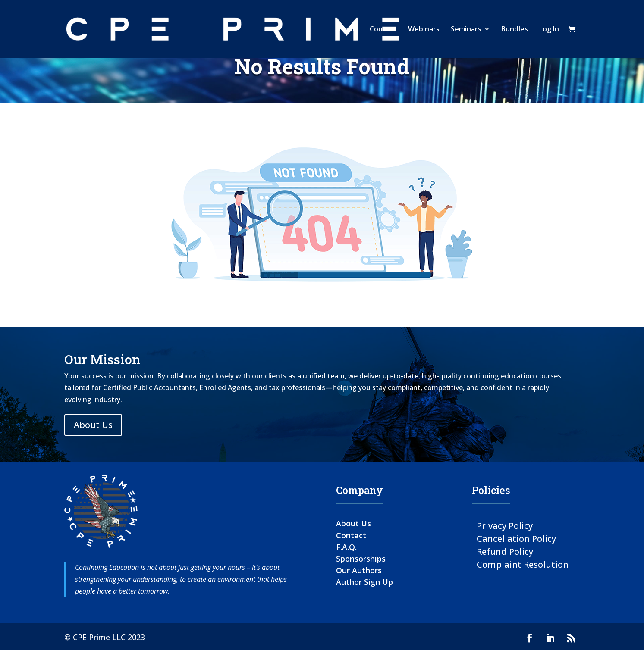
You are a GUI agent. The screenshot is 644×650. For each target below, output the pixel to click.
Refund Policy (505, 551)
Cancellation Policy (516, 538)
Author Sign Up (364, 582)
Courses (383, 30)
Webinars (424, 30)
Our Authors (359, 570)
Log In (549, 30)
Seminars (466, 30)
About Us (93, 425)
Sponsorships (361, 559)
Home (349, 30)
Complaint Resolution (523, 564)
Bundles (515, 30)
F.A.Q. (346, 547)
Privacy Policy (505, 525)
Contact (351, 535)
